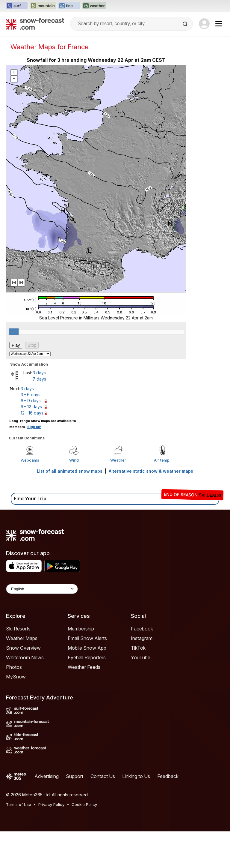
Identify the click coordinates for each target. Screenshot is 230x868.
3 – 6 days (31, 431)
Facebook (142, 665)
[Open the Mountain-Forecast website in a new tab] (43, 6)
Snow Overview (23, 684)
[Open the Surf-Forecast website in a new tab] (17, 6)
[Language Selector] (42, 626)
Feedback (168, 813)
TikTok (138, 684)
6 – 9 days (31, 437)
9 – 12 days (31, 443)
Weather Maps (22, 675)
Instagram (142, 675)
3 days (39, 409)
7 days (39, 416)
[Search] (186, 24)
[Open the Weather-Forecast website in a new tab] (94, 6)
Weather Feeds (84, 704)
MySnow (16, 713)
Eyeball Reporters (87, 694)
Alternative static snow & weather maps (151, 508)
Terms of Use (19, 841)
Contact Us (103, 813)
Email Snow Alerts (87, 675)
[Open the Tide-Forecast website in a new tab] (69, 6)
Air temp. (162, 497)
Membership (81, 665)
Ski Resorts (18, 665)
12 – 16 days (32, 449)
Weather (118, 497)
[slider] (14, 368)
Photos (14, 704)
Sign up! (34, 463)
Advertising (47, 813)
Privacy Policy (51, 841)
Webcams (30, 497)
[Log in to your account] (204, 24)
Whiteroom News (25, 694)
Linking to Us (136, 813)
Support (75, 813)
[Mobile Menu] (219, 24)
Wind (74, 497)
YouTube (141, 694)
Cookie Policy (84, 841)
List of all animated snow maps (70, 508)
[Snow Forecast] (35, 24)
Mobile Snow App (87, 684)
